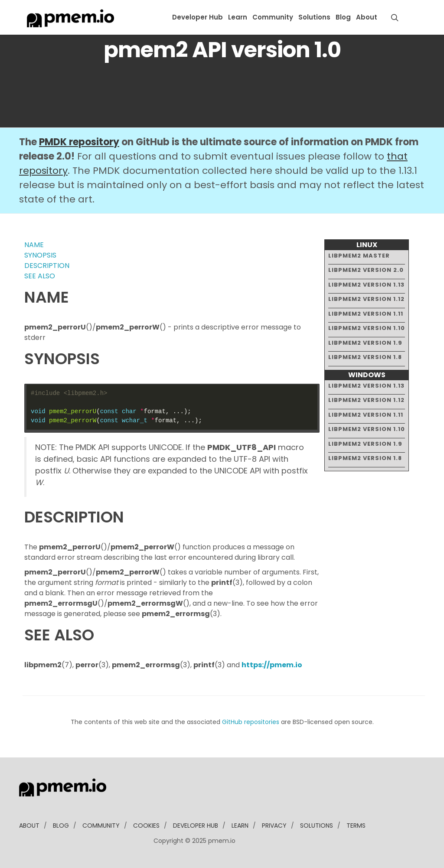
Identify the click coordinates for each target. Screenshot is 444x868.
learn (240, 826)
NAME (34, 245)
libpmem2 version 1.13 (366, 285)
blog (61, 826)
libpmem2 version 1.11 (366, 314)
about (29, 826)
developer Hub (196, 826)
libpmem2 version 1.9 (365, 343)
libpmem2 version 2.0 (366, 270)
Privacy (274, 826)
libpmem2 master (359, 256)
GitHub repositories (251, 722)
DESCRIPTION (47, 266)
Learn (238, 17)
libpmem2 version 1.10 (367, 328)
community (101, 826)
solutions (317, 826)
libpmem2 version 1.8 (365, 357)
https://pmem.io (272, 665)
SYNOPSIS (40, 255)
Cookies (146, 826)
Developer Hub (198, 17)
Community (273, 17)
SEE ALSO (40, 276)
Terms (356, 826)
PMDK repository (79, 142)
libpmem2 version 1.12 (366, 299)
